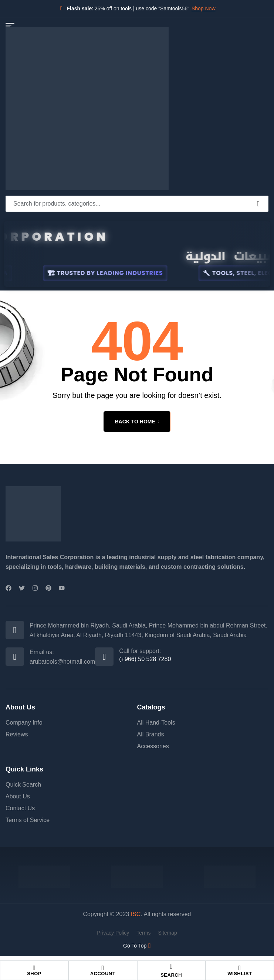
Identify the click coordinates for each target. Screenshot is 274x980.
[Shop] (34, 968)
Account (103, 974)
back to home (137, 422)
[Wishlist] (240, 968)
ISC (136, 914)
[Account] (103, 968)
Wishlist (240, 974)
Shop (34, 974)
